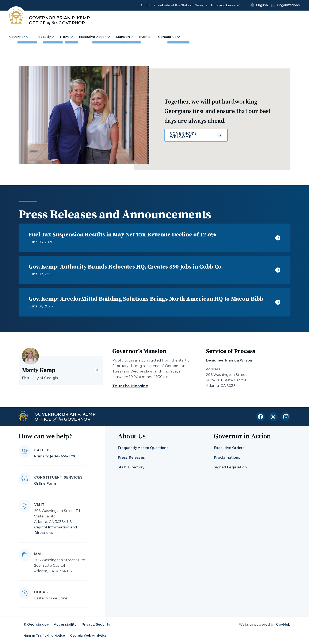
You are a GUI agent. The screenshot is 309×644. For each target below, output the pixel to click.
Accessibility (65, 624)
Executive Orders (229, 448)
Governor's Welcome (196, 135)
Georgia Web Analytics (88, 636)
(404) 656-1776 (63, 456)
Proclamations (227, 458)
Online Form (45, 484)
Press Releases (131, 458)
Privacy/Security (96, 624)
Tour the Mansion (130, 386)
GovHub (283, 624)
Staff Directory (131, 467)
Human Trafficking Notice (44, 636)
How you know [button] (223, 5)
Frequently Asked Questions (143, 448)
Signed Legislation (230, 467)
